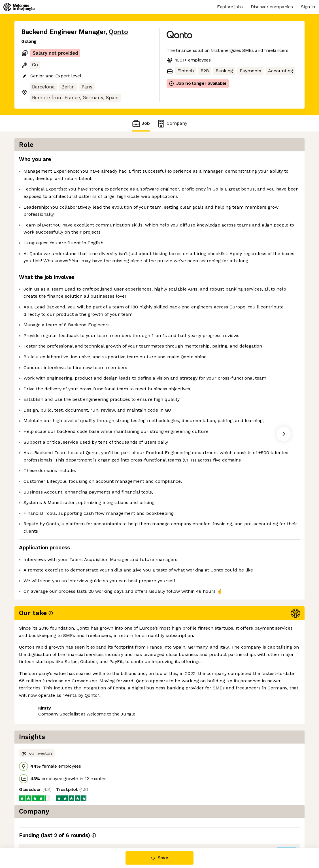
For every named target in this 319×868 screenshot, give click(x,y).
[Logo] (19, 7)
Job (141, 123)
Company (172, 123)
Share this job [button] (37, 824)
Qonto (118, 32)
